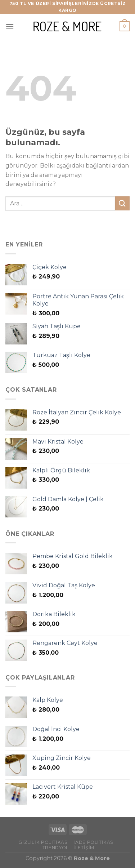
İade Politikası (94, 842)
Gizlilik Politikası (44, 842)
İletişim (84, 848)
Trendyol (56, 848)
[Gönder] (122, 203)
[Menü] (10, 26)
